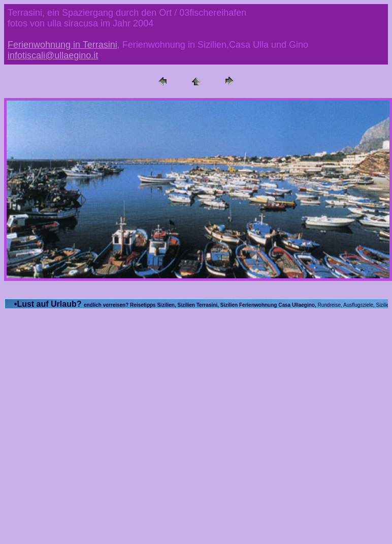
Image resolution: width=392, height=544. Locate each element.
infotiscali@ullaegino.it (53, 55)
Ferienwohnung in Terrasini (62, 45)
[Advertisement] (95, 413)
